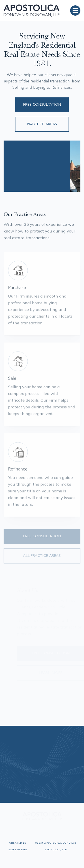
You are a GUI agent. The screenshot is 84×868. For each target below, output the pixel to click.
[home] (32, 11)
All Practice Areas (42, 559)
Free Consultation (42, 105)
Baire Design (18, 850)
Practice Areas (42, 124)
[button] (75, 11)
